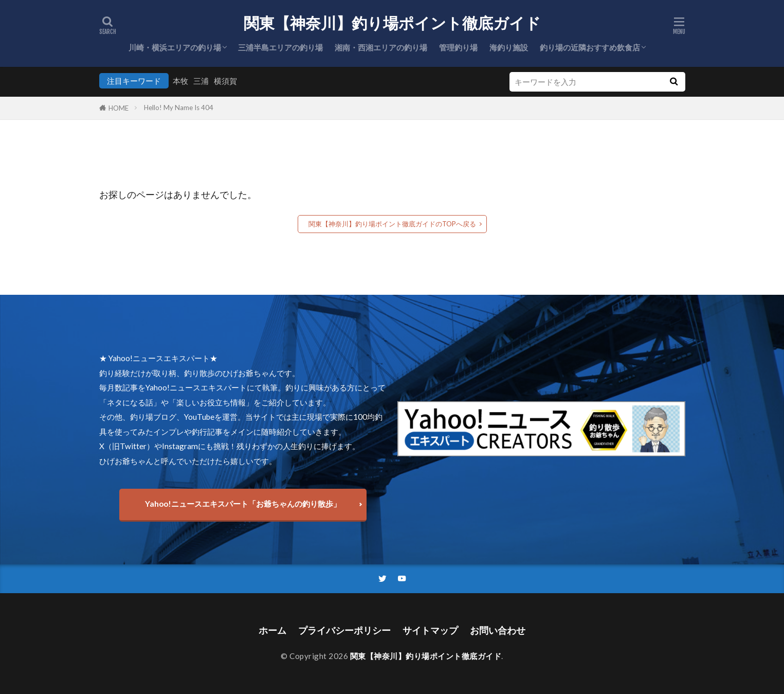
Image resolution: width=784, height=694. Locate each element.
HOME (118, 108)
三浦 (201, 81)
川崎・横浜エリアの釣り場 (175, 47)
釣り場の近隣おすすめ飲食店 (590, 47)
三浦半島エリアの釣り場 (280, 47)
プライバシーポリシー (344, 630)
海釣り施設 (509, 47)
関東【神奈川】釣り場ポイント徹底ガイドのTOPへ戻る (392, 224)
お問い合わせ (498, 630)
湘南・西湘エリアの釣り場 (381, 47)
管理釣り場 (458, 47)
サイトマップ (430, 630)
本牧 (180, 81)
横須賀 (225, 81)
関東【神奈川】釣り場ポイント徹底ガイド (392, 23)
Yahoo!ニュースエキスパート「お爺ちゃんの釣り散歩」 (243, 504)
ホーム (272, 630)
